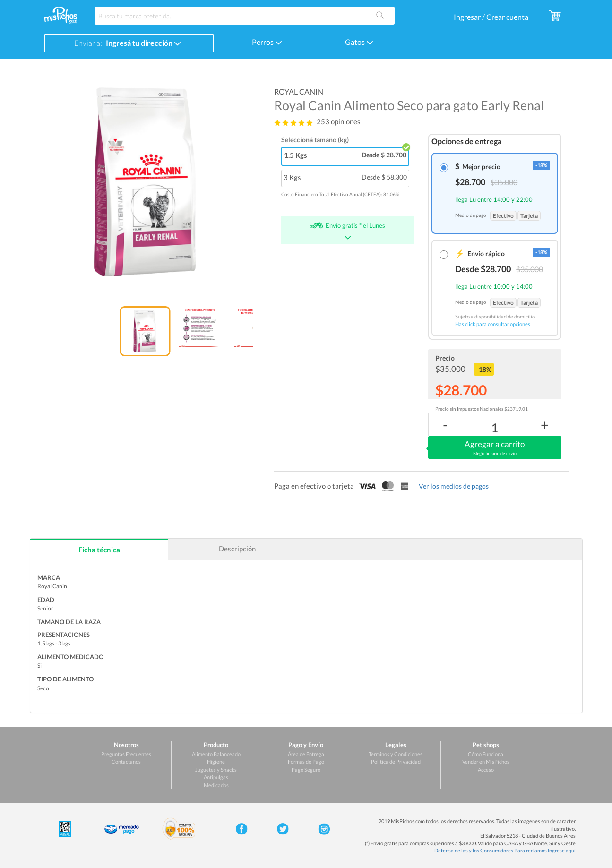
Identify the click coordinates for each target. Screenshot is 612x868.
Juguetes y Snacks (216, 769)
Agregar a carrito (495, 448)
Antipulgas (216, 777)
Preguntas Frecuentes (126, 754)
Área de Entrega (306, 754)
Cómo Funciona (486, 754)
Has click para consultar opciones (493, 324)
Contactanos (126, 761)
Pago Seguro (306, 769)
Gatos (359, 42)
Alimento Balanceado (216, 754)
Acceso (486, 769)
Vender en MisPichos (486, 761)
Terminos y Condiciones (396, 754)
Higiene (216, 761)
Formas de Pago (306, 761)
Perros (267, 42)
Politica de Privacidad (396, 761)
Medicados (216, 785)
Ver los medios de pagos (454, 486)
